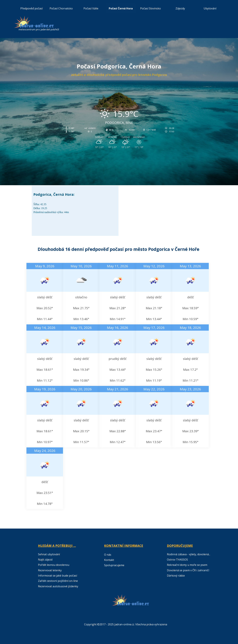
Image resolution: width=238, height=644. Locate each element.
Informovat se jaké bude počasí (58, 576)
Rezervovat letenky (50, 570)
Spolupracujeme (114, 565)
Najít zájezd (45, 560)
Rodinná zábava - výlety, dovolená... (189, 554)
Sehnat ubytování (49, 554)
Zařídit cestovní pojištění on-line (58, 581)
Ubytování (210, 8)
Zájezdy (180, 8)
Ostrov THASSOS (177, 560)
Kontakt (109, 560)
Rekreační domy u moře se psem (187, 565)
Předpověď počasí (31, 8)
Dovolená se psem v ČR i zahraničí (188, 570)
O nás (108, 555)
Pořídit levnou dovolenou (54, 565)
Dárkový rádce (176, 576)
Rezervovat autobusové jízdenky (58, 586)
